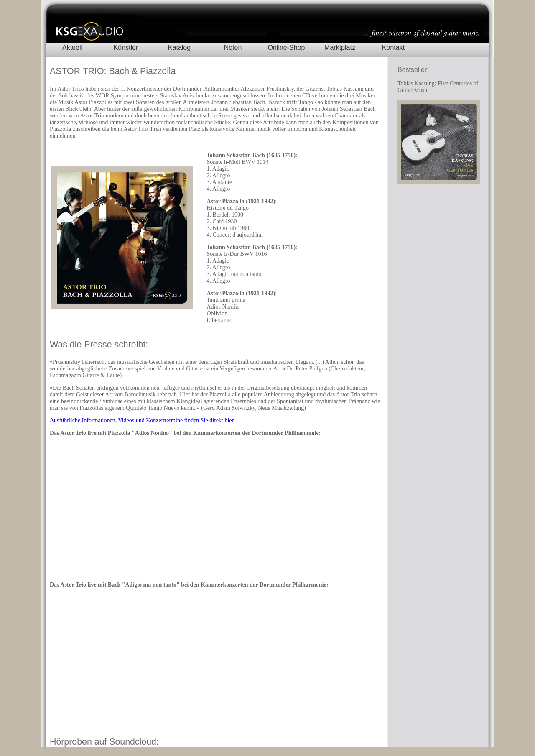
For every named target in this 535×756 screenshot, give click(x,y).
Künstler (126, 47)
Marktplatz (340, 47)
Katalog (179, 47)
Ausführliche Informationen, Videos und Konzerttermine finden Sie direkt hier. (142, 420)
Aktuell (72, 47)
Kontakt (393, 47)
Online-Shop (287, 47)
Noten (233, 47)
